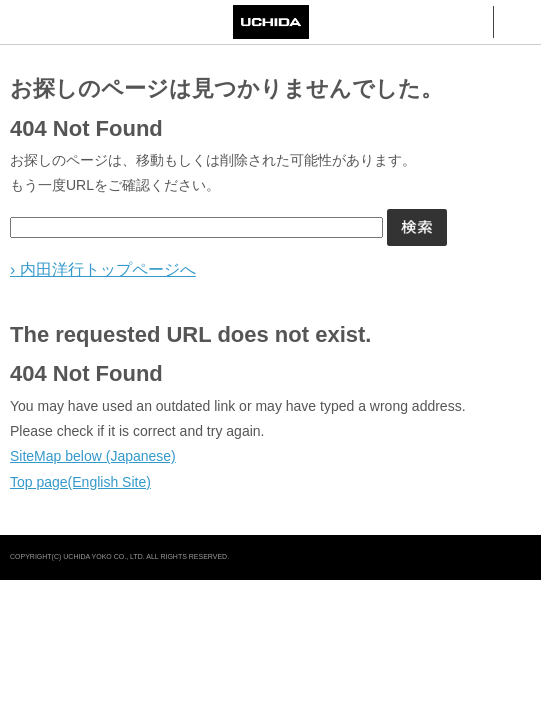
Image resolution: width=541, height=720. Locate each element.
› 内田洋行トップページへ (103, 269)
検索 (469, 22)
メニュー (517, 22)
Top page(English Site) (80, 482)
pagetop (518, 557)
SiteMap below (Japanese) (93, 456)
